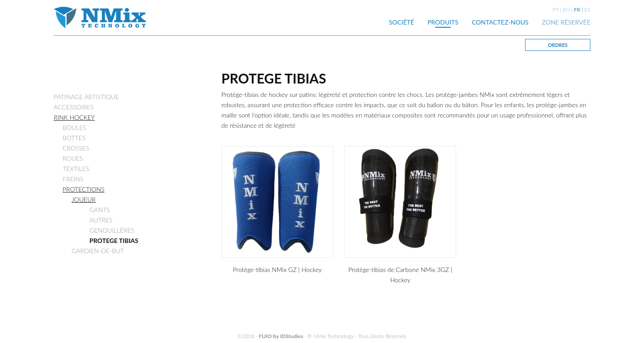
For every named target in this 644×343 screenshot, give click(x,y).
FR (577, 10)
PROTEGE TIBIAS (114, 241)
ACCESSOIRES (74, 107)
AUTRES (101, 220)
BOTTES (74, 138)
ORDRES (558, 45)
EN (566, 10)
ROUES (73, 158)
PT (556, 10)
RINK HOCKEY (74, 117)
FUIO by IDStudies (281, 336)
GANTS (100, 210)
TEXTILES (76, 169)
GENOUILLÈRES (112, 230)
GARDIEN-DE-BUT (98, 251)
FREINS (73, 179)
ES (587, 10)
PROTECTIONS (83, 189)
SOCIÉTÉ (401, 22)
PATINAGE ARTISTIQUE (86, 97)
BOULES (74, 128)
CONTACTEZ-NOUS (500, 22)
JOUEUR (84, 199)
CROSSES (76, 148)
